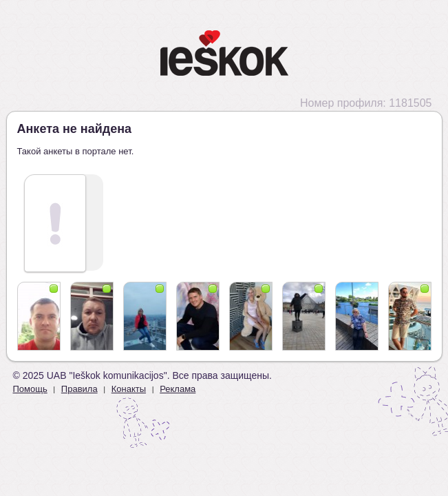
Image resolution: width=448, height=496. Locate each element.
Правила (79, 389)
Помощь (30, 389)
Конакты (129, 389)
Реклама (178, 389)
